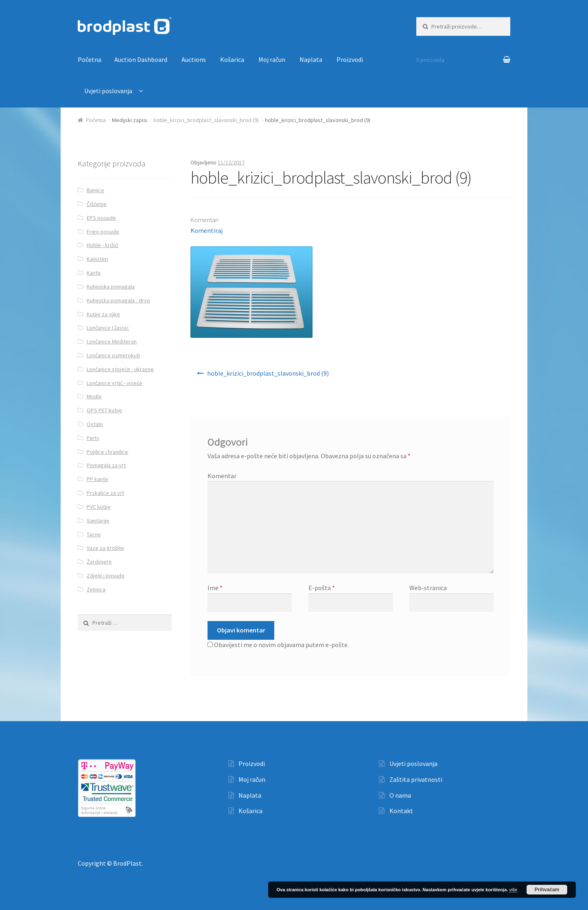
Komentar (222, 476)
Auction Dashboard (141, 59)
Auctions (194, 59)
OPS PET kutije (104, 410)
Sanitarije (98, 521)
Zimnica (96, 589)
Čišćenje (97, 204)
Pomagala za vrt (106, 465)
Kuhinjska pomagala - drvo (118, 300)
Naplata (311, 59)
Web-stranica (428, 588)
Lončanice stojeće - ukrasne (120, 369)
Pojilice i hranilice (107, 452)
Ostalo (95, 424)
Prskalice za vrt (105, 493)
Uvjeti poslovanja (108, 91)
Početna (90, 59)
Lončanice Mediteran (112, 341)
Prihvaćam (547, 890)
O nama (400, 795)
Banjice (95, 190)
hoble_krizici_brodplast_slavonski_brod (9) (206, 120)
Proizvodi (350, 59)
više (513, 890)
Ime (215, 588)
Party (93, 438)
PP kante (97, 479)
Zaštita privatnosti (416, 779)
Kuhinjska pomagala (111, 287)
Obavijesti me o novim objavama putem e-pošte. (281, 645)
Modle (94, 396)
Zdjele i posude (106, 575)
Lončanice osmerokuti (113, 355)
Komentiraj (207, 230)
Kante (94, 273)
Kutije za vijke (103, 314)
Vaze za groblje (105, 548)
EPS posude (101, 218)
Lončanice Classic (108, 328)
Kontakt (401, 811)
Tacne (94, 534)
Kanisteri (97, 259)
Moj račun (272, 59)
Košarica (232, 59)
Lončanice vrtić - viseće (115, 383)
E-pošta (322, 588)
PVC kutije (99, 507)
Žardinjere (99, 562)
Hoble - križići (103, 245)
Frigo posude (103, 232)
